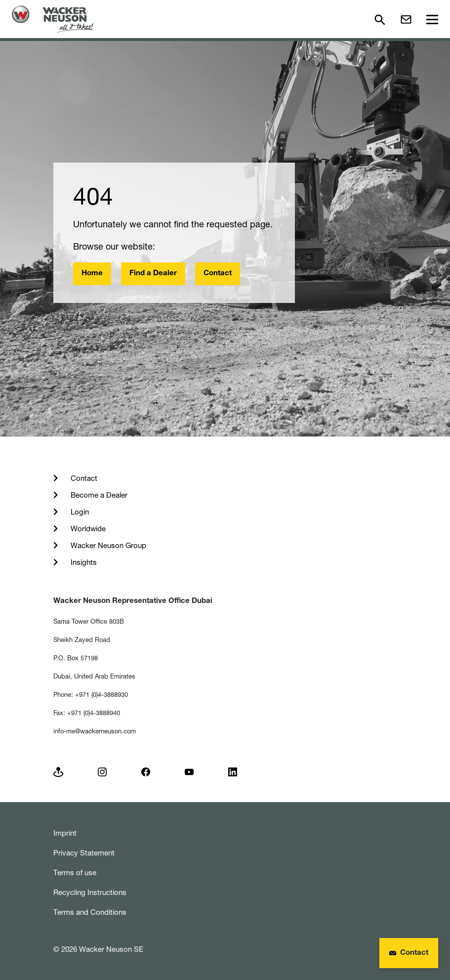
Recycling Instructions (90, 892)
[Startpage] (53, 19)
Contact (218, 274)
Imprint (65, 833)
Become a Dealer (98, 495)
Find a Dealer (153, 274)
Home (92, 274)
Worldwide (87, 529)
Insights (83, 562)
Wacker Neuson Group (107, 545)
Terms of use (75, 873)
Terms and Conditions (90, 912)
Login (79, 512)
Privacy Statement (84, 853)
